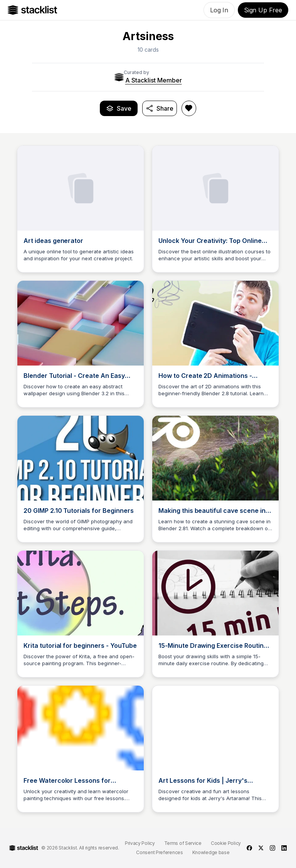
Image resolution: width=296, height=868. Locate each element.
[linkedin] (284, 848)
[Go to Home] (33, 10)
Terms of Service (183, 843)
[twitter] (261, 848)
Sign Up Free (263, 10)
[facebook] (249, 848)
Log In (219, 10)
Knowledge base (211, 852)
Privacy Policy (140, 843)
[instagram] (272, 848)
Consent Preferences (159, 852)
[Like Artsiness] (189, 108)
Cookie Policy (226, 843)
